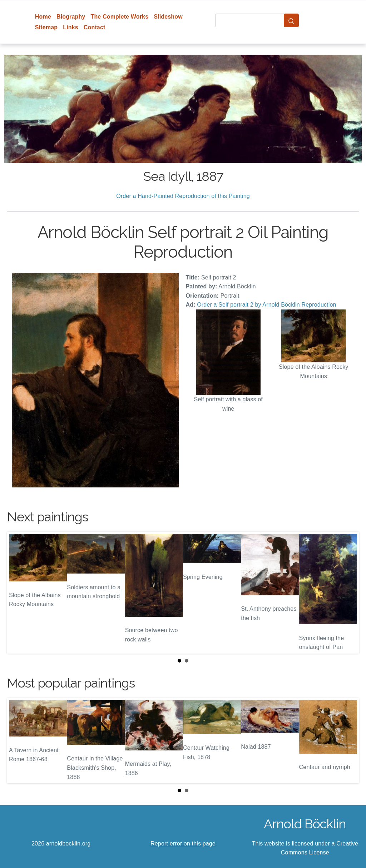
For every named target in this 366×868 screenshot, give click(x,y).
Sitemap (46, 27)
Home (43, 17)
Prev (18, 593)
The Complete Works (119, 17)
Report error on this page (183, 844)
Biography (71, 17)
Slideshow (168, 17)
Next (348, 593)
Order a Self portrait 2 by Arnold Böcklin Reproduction (266, 305)
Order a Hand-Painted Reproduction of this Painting (183, 196)
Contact (95, 27)
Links (71, 27)
